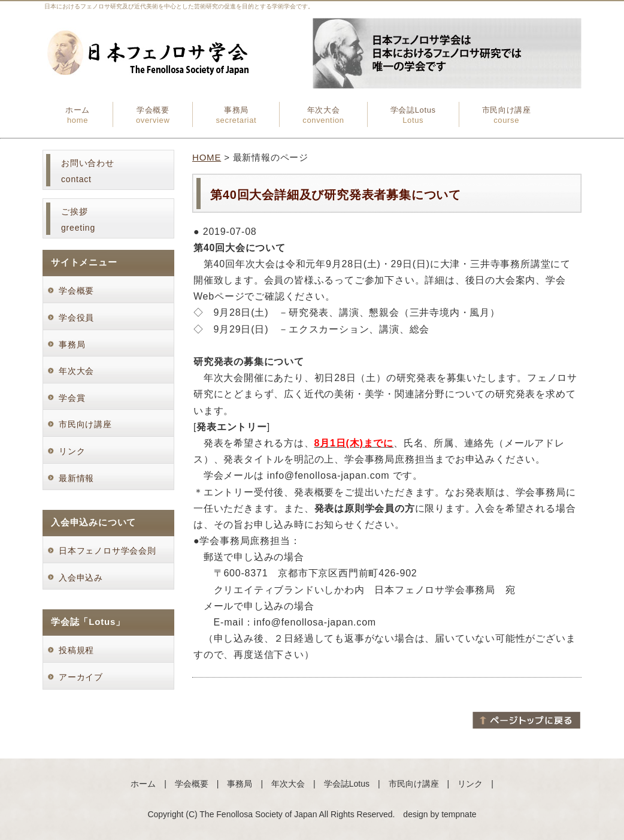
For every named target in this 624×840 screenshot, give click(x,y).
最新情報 (76, 478)
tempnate (459, 814)
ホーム (78, 115)
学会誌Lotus (413, 115)
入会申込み (81, 578)
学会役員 (81, 318)
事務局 (236, 115)
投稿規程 (76, 650)
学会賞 (76, 398)
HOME (207, 157)
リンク (72, 451)
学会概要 (153, 115)
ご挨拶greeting (78, 220)
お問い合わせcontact (88, 171)
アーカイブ (81, 677)
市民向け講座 (507, 115)
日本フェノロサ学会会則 (107, 551)
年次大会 (323, 115)
